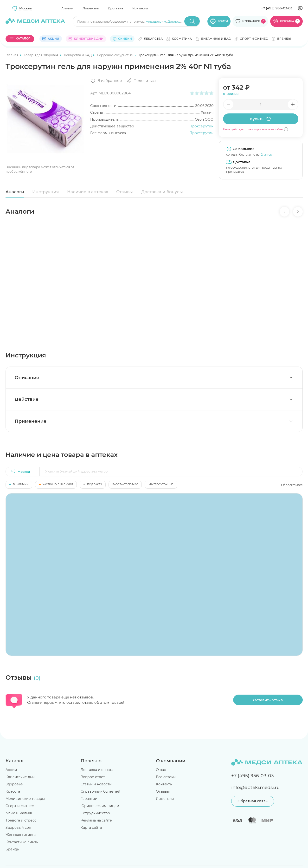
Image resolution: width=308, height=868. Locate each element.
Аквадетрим (156, 21)
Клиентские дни (20, 777)
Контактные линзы (22, 842)
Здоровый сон (18, 828)
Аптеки (67, 8)
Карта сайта (91, 828)
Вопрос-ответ (93, 777)
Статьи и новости (96, 784)
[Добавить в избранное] (106, 81)
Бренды (13, 849)
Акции (11, 770)
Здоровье (14, 784)
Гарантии (89, 799)
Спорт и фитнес (20, 806)
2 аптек (266, 155)
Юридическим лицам (100, 806)
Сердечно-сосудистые (115, 55)
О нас (161, 770)
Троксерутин (202, 126)
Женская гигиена (21, 835)
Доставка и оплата (97, 770)
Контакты (140, 8)
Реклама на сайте (96, 820)
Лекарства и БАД (78, 55)
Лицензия (91, 8)
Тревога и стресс (21, 820)
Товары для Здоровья (41, 55)
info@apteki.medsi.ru (256, 787)
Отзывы (125, 192)
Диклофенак (178, 21)
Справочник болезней (100, 791)
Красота (13, 791)
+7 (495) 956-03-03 (277, 8)
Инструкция (45, 192)
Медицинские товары (25, 799)
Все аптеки (166, 777)
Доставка (116, 8)
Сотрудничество (95, 813)
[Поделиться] (141, 81)
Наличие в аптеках (88, 192)
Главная (12, 55)
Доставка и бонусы (162, 192)
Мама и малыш (19, 813)
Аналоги (15, 192)
